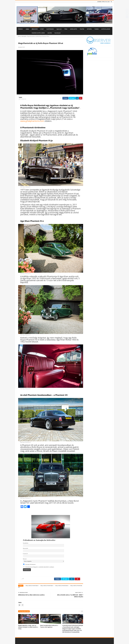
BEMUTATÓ (35, 29)
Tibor (20, 97)
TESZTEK (82, 29)
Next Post (79, 593)
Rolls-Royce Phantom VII (62, 586)
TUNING (96, 29)
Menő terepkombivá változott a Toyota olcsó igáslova (49, 626)
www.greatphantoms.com (32, 121)
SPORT (42, 29)
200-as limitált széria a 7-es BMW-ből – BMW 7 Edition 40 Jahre (70, 596)
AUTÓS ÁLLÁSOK (106, 29)
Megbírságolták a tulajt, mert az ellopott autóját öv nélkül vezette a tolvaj (28, 627)
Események (58, 33)
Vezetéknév (26, 543)
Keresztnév (26, 548)
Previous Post (23, 593)
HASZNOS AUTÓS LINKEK (38, 33)
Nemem (25, 559)
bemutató (24, 36)
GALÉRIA (50, 33)
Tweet (72, 98)
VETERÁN (89, 29)
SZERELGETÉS (74, 29)
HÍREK (27, 29)
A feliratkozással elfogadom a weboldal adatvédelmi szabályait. (39, 567)
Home (19, 36)
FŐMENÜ (20, 29)
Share (65, 98)
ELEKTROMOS (50, 29)
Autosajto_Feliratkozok (29, 564)
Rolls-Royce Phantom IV (32, 586)
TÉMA (66, 29)
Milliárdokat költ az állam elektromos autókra (31, 595)
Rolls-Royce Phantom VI (47, 586)
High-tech (59, 29)
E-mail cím (25, 554)
